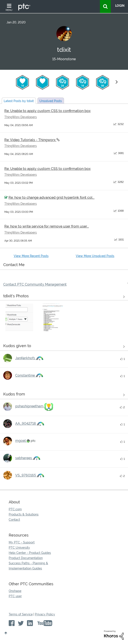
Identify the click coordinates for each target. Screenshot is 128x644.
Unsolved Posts (51, 101)
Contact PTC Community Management (35, 284)
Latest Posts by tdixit (19, 101)
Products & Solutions (24, 514)
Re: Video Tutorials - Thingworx (30, 140)
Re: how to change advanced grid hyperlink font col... (51, 198)
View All (64, 297)
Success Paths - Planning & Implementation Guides (28, 566)
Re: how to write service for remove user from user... (47, 226)
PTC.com (15, 509)
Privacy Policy (45, 614)
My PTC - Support (22, 542)
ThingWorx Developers (21, 117)
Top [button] (6, 633)
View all (64, 347)
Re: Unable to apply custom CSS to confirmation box (47, 111)
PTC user (15, 596)
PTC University (19, 548)
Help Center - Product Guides (30, 553)
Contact (14, 520)
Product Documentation (26, 558)
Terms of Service (21, 614)
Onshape (15, 591)
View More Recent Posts (31, 256)
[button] (19, 317)
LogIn (120, 6)
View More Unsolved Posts (95, 256)
